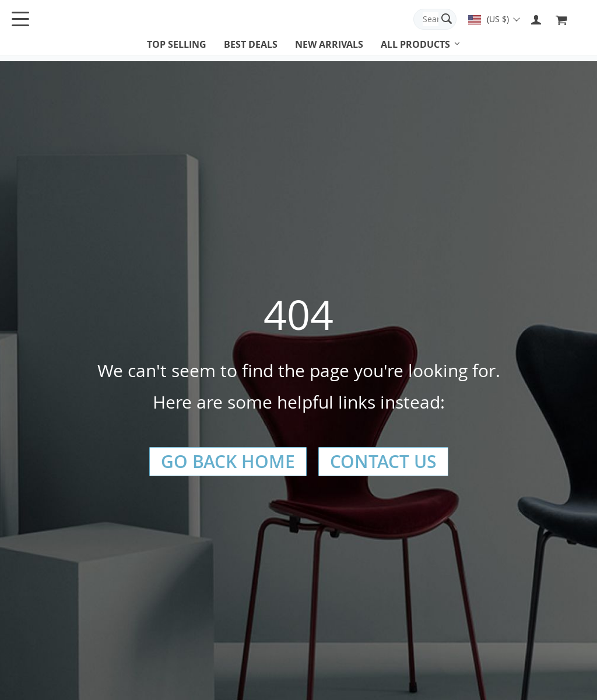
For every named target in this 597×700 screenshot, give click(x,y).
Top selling (177, 44)
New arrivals (329, 44)
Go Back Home (228, 462)
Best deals (251, 44)
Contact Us (383, 462)
